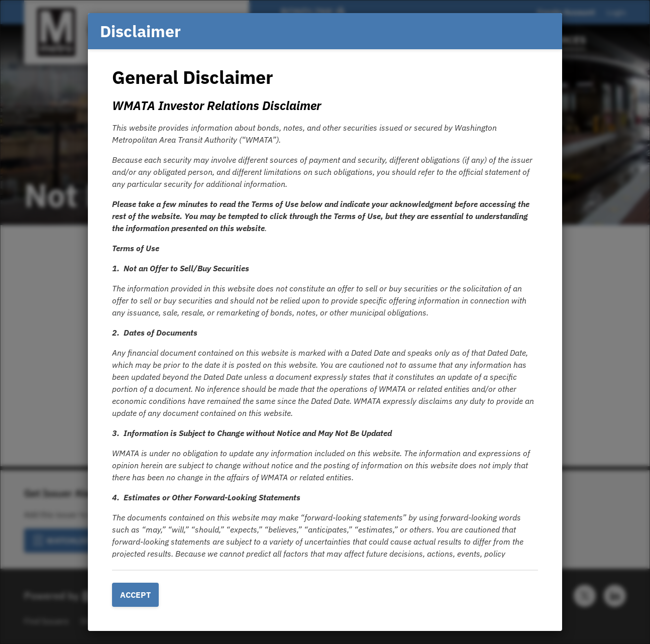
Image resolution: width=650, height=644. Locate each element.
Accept (135, 595)
